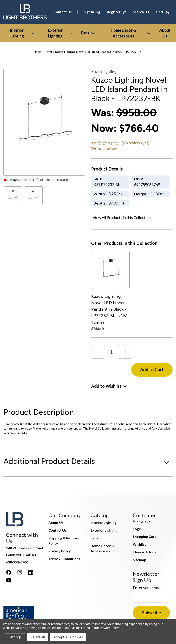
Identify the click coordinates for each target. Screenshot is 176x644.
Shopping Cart (144, 536)
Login (137, 529)
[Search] (141, 12)
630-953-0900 (17, 562)
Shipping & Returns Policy (64, 541)
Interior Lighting (22, 33)
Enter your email (147, 588)
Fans (88, 33)
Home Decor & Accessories (131, 33)
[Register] (117, 12)
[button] (109, 386)
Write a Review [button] (104, 148)
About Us (56, 522)
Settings (15, 637)
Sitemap (140, 560)
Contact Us (63, 12)
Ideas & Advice (145, 552)
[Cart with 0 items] (163, 12)
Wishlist (139, 544)
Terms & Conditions (64, 559)
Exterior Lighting (61, 33)
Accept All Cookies (68, 637)
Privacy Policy (60, 551)
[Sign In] (92, 12)
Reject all (38, 637)
